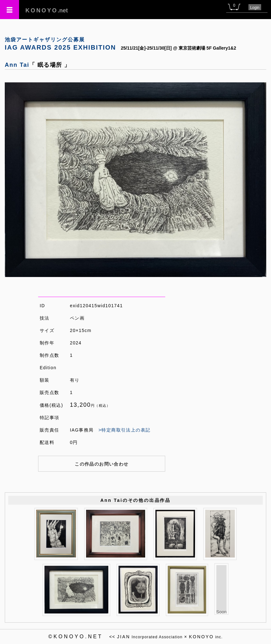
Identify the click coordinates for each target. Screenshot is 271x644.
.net (47, 10)
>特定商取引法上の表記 (125, 430)
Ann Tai (17, 65)
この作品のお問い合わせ (102, 464)
